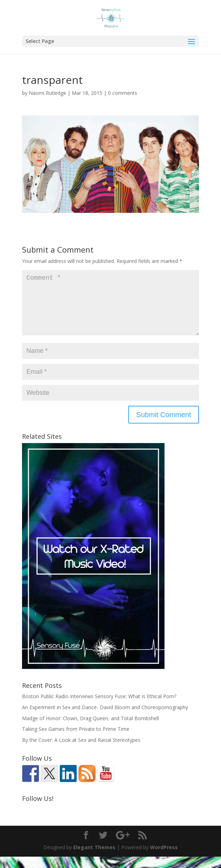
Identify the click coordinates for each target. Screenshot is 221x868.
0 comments (123, 93)
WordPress (164, 859)
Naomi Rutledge (47, 93)
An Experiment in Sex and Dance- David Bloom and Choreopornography (105, 719)
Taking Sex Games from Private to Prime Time (76, 740)
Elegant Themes (94, 859)
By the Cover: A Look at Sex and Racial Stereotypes (81, 751)
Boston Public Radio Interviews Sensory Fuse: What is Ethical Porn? (99, 708)
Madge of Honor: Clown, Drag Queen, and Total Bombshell (90, 730)
